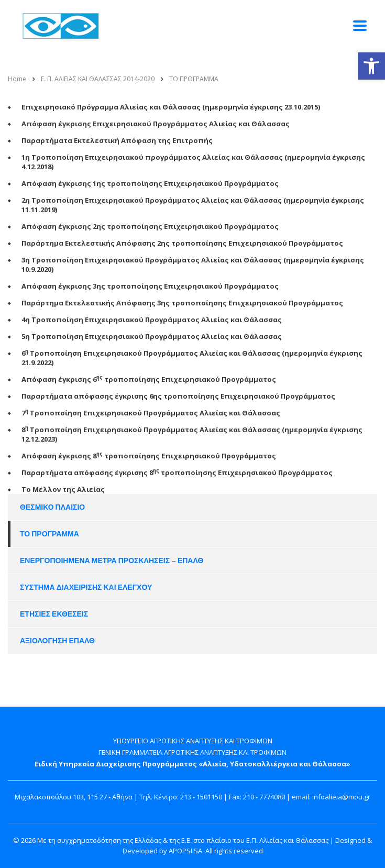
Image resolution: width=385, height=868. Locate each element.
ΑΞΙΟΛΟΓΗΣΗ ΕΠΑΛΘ (57, 641)
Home (17, 79)
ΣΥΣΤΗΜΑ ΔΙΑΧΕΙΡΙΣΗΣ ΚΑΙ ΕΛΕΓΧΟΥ (86, 587)
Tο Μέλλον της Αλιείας (63, 489)
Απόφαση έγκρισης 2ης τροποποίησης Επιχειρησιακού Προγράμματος (150, 226)
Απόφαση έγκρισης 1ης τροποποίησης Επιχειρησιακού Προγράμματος (150, 183)
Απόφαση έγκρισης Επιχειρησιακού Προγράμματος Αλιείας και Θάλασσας (156, 124)
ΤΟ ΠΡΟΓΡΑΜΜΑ (49, 534)
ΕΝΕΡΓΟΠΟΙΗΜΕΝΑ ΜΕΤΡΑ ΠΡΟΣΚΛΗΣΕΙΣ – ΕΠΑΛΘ (112, 561)
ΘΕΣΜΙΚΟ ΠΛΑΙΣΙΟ (52, 507)
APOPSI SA (185, 851)
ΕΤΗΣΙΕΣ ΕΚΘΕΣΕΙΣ (54, 614)
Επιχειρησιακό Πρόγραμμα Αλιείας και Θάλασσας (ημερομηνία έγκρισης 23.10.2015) (171, 107)
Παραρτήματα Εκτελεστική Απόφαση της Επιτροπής (117, 140)
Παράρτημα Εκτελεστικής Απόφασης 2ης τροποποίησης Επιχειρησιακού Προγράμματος (182, 243)
